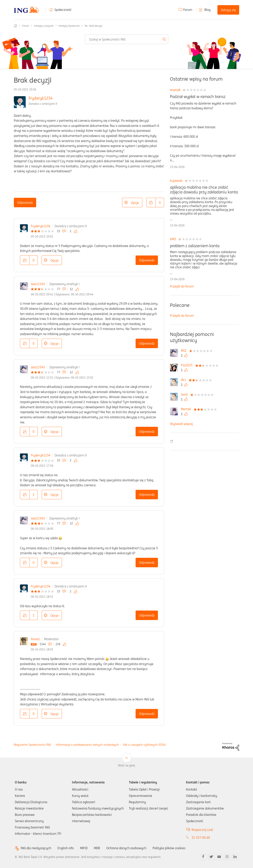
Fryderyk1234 (41, 98)
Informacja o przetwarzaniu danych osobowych (87, 745)
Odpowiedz (25, 203)
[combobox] (126, 39)
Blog (207, 10)
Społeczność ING (15, 26)
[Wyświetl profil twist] (185, 394)
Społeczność (63, 10)
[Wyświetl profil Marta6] (187, 409)
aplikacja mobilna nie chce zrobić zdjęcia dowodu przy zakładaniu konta (204, 190)
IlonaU (35, 639)
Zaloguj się (228, 10)
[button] (151, 203)
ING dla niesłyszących (36, 848)
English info (66, 848)
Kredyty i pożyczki (44, 26)
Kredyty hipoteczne (69, 26)
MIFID (84, 848)
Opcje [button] (135, 203)
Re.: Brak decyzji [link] (93, 26)
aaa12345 (38, 284)
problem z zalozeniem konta (195, 246)
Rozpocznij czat (202, 830)
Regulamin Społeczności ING (33, 745)
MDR (97, 848)
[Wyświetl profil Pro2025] (188, 365)
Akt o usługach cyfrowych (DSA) (144, 745)
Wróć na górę (126, 765)
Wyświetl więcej (181, 424)
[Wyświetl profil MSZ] (185, 351)
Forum (188, 10)
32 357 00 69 (201, 838)
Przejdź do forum (182, 286)
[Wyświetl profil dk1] (184, 380)
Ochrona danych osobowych (126, 848)
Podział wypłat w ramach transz (198, 97)
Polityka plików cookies (169, 848)
